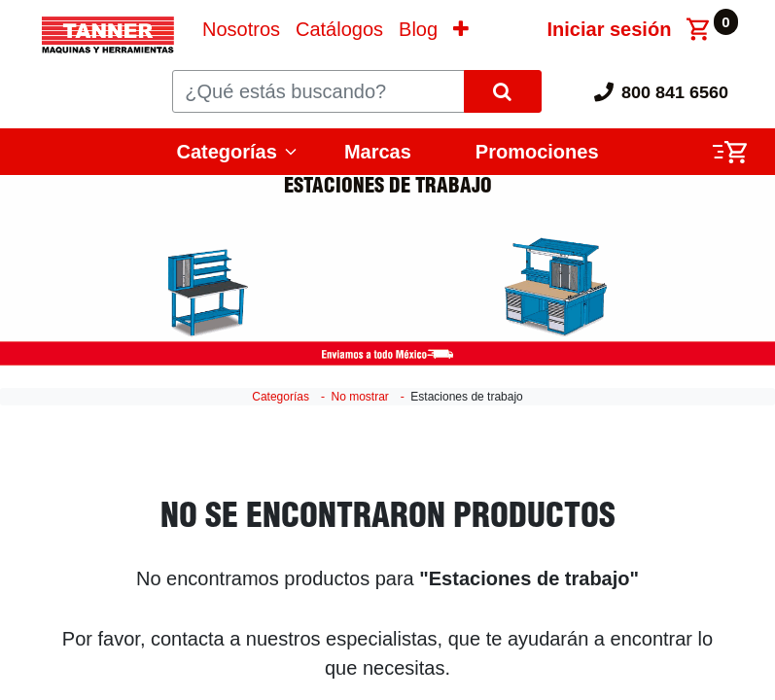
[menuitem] (241, 29)
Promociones (537, 152)
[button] (461, 29)
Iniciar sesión (610, 29)
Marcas (378, 152)
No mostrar (359, 397)
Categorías (227, 152)
